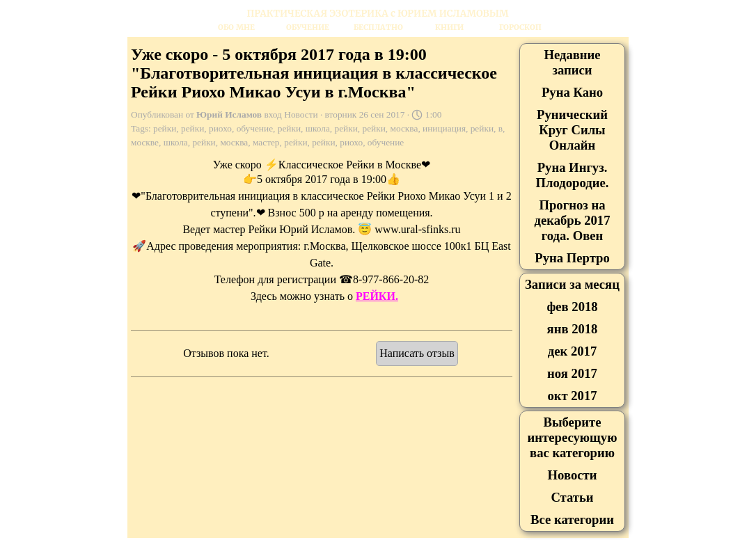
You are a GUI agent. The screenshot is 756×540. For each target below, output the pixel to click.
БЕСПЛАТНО (378, 27)
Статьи (572, 497)
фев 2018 (572, 307)
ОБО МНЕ (236, 27)
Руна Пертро (572, 258)
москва (404, 128)
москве (145, 142)
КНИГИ (449, 27)
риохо (220, 128)
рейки (165, 128)
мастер (266, 142)
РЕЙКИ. (377, 296)
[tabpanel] (378, 13)
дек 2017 (572, 351)
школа (318, 128)
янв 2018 (573, 329)
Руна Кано (572, 92)
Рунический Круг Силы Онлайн (572, 130)
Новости (573, 475)
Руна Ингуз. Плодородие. (573, 175)
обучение (255, 128)
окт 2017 (572, 396)
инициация (444, 128)
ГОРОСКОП (520, 27)
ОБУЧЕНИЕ (308, 27)
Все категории (572, 519)
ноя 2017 (572, 373)
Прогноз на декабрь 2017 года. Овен (572, 220)
